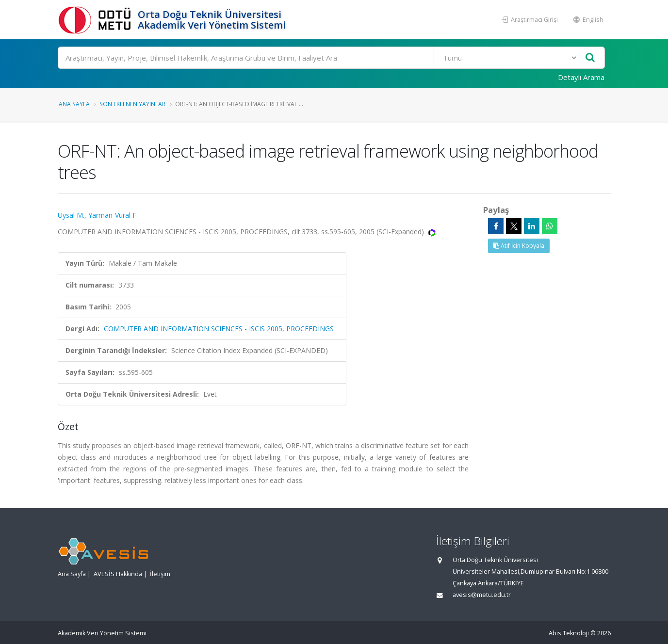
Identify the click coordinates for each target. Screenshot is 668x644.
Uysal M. (71, 215)
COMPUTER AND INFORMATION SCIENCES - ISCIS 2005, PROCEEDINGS (219, 329)
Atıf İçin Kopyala (519, 246)
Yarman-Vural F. (113, 215)
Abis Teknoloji (569, 633)
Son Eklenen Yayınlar (132, 104)
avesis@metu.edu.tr (482, 595)
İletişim (160, 574)
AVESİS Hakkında (118, 574)
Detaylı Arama (581, 77)
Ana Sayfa (74, 104)
